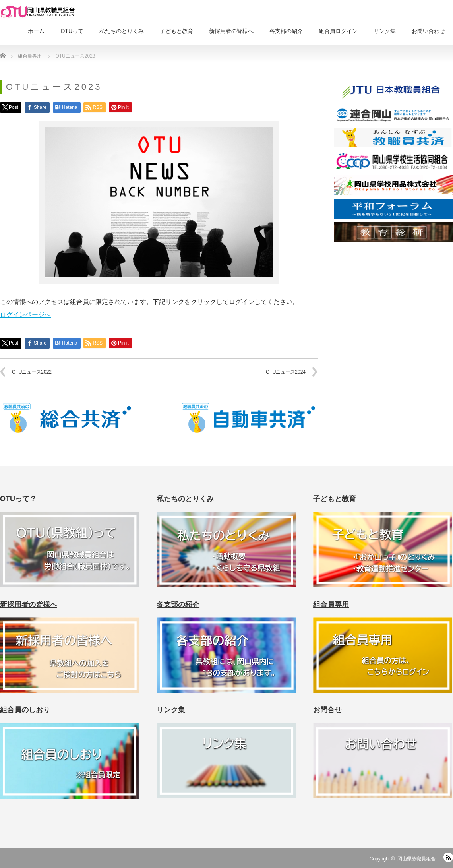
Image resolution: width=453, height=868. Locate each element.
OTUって (72, 31)
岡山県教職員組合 (416, 859)
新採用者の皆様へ (231, 31)
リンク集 (385, 31)
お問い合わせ (428, 31)
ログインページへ (25, 315)
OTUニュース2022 (32, 372)
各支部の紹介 (286, 31)
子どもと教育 (176, 31)
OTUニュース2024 (286, 372)
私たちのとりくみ (122, 31)
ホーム (36, 31)
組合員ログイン (338, 31)
